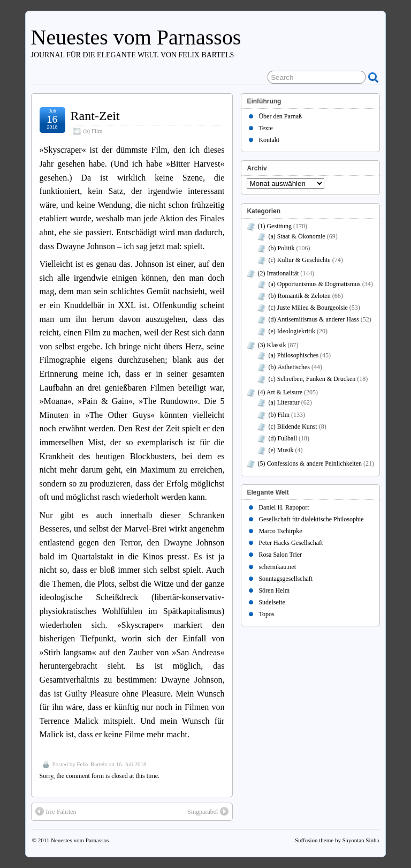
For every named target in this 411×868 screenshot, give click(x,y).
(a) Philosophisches (293, 355)
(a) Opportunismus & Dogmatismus (314, 284)
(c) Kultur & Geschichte (299, 260)
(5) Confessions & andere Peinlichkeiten (310, 463)
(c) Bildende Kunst (292, 426)
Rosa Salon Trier (280, 555)
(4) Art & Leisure (280, 392)
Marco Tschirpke (280, 531)
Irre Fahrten (56, 811)
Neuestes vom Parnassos (136, 37)
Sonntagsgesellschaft (286, 579)
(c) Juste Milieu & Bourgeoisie (308, 308)
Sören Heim (274, 590)
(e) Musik (281, 450)
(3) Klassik (272, 345)
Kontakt (269, 140)
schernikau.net (277, 567)
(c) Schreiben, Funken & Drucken (312, 379)
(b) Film (93, 131)
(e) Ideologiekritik (292, 331)
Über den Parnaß (280, 116)
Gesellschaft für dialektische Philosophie (311, 519)
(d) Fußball (283, 438)
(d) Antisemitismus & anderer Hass (313, 319)
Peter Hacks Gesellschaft (291, 543)
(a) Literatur (284, 402)
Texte (265, 128)
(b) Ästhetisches (289, 367)
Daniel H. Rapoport (284, 507)
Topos (266, 614)
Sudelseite (272, 602)
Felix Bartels (92, 764)
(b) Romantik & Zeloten (299, 296)
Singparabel (208, 811)
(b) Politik (281, 248)
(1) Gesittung (275, 226)
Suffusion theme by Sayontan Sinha (337, 840)
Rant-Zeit (95, 116)
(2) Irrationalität (278, 273)
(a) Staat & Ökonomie (296, 236)
